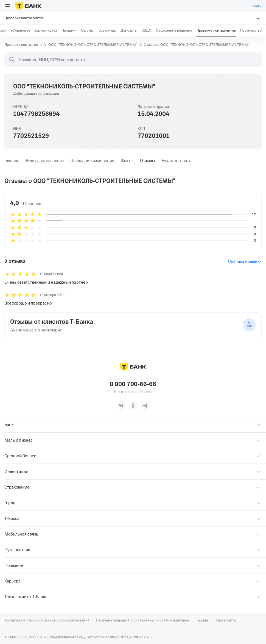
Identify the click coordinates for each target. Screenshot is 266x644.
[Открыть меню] (8, 6)
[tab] (12, 161)
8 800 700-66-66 (133, 384)
